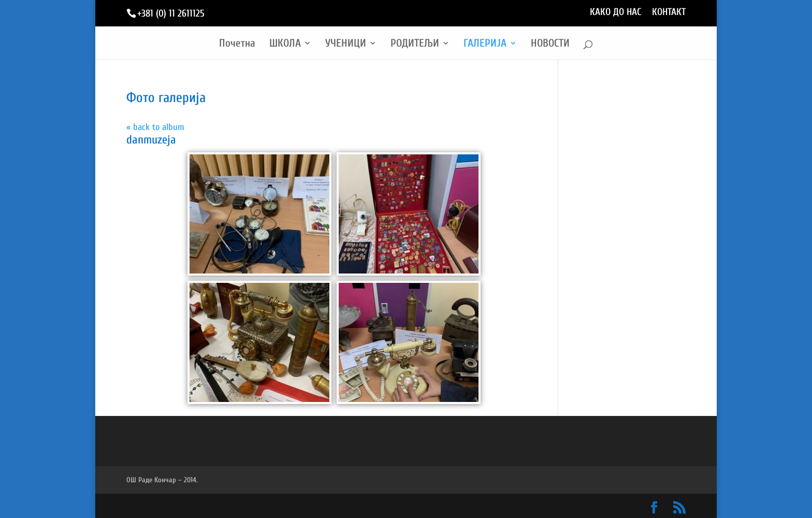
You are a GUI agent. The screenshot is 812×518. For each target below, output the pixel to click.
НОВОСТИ (550, 44)
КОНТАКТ (669, 12)
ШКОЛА (285, 44)
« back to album (155, 127)
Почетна (237, 44)
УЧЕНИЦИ (346, 44)
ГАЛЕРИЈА (485, 44)
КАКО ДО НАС (616, 12)
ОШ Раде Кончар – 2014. (162, 480)
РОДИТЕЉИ (415, 44)
